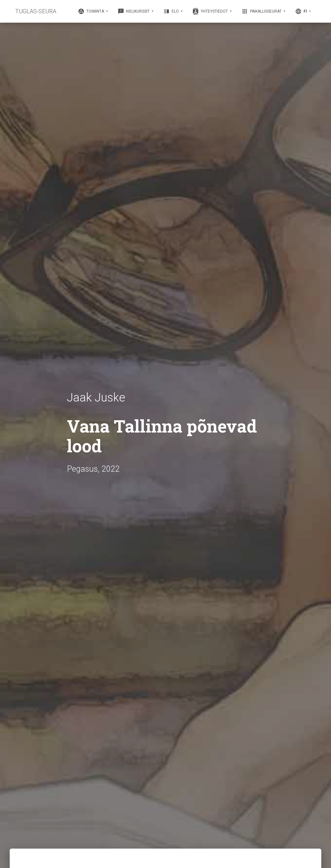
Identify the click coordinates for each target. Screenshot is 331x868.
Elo (171, 11)
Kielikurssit (134, 11)
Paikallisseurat (262, 11)
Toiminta (91, 11)
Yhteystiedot (211, 11)
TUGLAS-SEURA (36, 11)
